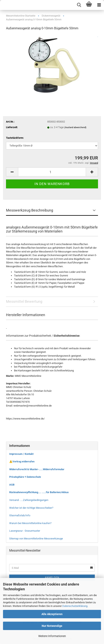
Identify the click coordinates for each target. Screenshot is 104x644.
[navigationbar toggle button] (99, 5)
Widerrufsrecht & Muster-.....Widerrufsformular (37, 469)
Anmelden (52, 578)
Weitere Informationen (52, 636)
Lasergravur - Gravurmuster (25, 531)
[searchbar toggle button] (79, 5)
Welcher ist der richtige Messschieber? (31, 508)
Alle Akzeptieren (52, 614)
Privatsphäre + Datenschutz (25, 477)
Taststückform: (15, 138)
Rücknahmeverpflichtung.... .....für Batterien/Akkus (39, 492)
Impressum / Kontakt (21, 454)
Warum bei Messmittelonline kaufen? (30, 523)
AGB (12, 485)
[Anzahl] (52, 172)
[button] (12, 172)
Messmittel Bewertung (24, 301)
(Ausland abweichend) (75, 127)
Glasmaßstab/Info (20, 515)
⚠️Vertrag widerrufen (22, 461)
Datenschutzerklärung (75, 606)
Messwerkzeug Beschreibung (30, 210)
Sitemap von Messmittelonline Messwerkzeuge (36, 539)
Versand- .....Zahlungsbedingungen (29, 500)
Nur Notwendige (52, 626)
